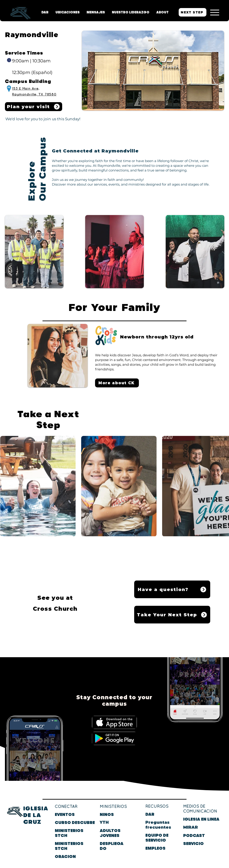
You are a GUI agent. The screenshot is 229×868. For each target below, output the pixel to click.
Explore (31, 179)
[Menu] (215, 12)
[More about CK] (117, 383)
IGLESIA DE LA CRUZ (36, 815)
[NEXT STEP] (193, 12)
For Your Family (114, 307)
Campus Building (28, 81)
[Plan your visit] (34, 107)
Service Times (24, 53)
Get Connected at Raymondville (95, 151)
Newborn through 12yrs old (157, 337)
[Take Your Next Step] (172, 615)
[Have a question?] (172, 589)
